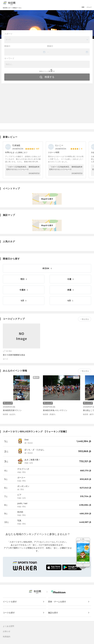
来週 (70, 290)
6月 (70, 301)
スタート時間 (54, 152)
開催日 (7, 46)
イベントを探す (10, 602)
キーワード (9, 58)
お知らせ (7, 631)
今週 (70, 279)
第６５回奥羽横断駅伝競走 (14, 355)
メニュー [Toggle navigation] (89, 5)
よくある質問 (8, 626)
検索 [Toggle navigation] (83, 5)
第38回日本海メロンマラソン (55, 410)
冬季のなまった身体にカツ (16, 152)
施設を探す (53, 613)
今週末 (24, 290)
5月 (24, 301)
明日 (24, 279)
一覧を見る (85, 319)
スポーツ (8, 34)
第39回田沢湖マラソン (12, 410)
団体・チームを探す (57, 602)
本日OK (47, 268)
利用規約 (7, 637)
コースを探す (9, 613)
